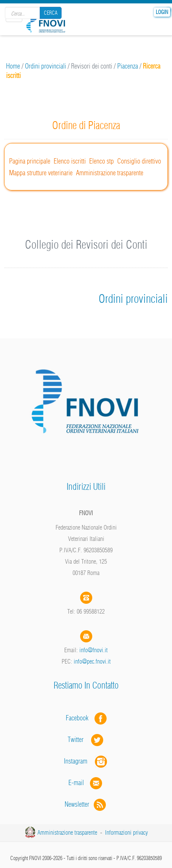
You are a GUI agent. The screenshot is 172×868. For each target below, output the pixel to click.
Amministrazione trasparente (110, 173)
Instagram (86, 761)
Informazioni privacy (126, 832)
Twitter (86, 739)
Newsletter (86, 804)
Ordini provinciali (46, 66)
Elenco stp (101, 161)
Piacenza (128, 66)
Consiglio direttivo (139, 161)
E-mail (76, 783)
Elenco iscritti (70, 161)
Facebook (79, 718)
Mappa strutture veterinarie (41, 173)
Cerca (51, 13)
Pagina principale (30, 161)
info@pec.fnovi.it (92, 661)
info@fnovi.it (94, 650)
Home (13, 66)
